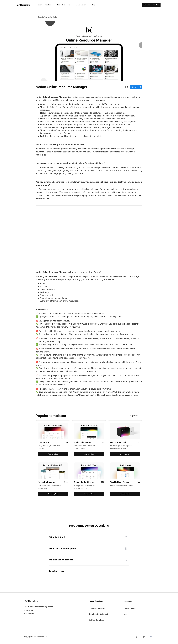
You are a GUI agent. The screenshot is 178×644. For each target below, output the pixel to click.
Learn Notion (81, 5)
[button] (44, 5)
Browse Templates (151, 5)
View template (53, 454)
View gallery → (133, 416)
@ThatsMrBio (29, 614)
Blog (93, 5)
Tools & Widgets (64, 5)
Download (136, 87)
